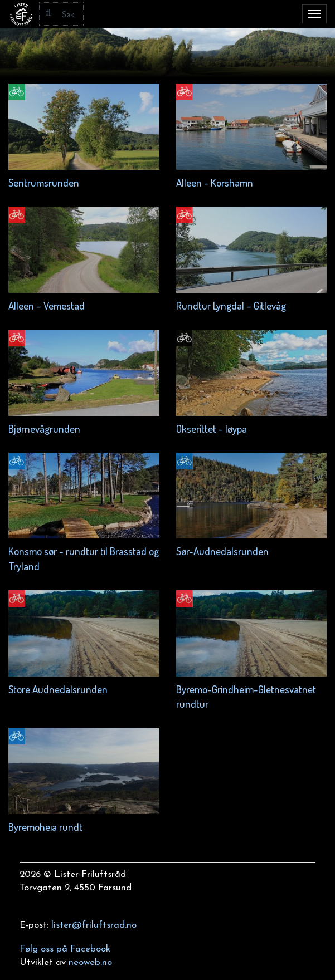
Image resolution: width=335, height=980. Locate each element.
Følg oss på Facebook (65, 949)
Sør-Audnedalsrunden (222, 551)
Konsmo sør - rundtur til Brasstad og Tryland (84, 558)
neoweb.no (90, 962)
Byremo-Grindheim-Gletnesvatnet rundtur (246, 696)
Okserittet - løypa (212, 428)
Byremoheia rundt (45, 827)
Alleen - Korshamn (215, 182)
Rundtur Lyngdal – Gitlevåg (231, 305)
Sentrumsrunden (44, 182)
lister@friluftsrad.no (94, 925)
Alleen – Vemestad (47, 305)
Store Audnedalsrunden (58, 689)
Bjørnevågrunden (44, 428)
